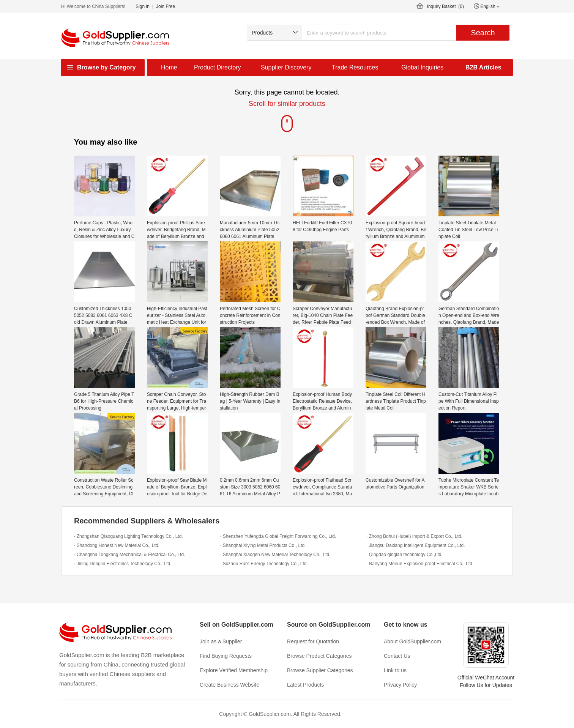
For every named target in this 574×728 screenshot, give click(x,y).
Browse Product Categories (319, 656)
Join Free (166, 6)
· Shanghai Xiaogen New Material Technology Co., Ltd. (275, 555)
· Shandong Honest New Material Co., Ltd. (117, 545)
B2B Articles (483, 67)
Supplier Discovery (286, 67)
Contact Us (397, 656)
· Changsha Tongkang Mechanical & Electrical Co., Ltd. (130, 555)
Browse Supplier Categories (320, 670)
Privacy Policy (400, 685)
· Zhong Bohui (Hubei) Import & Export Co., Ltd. (414, 536)
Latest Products (305, 685)
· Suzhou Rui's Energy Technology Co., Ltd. (264, 564)
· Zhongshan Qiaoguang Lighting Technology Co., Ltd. (129, 536)
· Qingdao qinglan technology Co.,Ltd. (404, 555)
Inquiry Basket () (445, 6)
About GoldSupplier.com (412, 641)
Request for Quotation (313, 641)
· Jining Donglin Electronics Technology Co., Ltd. (123, 564)
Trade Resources (355, 67)
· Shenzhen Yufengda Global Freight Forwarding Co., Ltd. (278, 536)
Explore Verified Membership (234, 670)
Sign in (143, 6)
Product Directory (218, 67)
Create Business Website (229, 685)
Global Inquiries (422, 67)
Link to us (395, 670)
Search (483, 33)
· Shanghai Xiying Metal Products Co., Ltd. (263, 545)
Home (169, 67)
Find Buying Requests (226, 656)
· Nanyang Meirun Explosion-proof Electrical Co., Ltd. (420, 564)
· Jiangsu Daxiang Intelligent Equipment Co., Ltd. (416, 545)
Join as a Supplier (221, 641)
